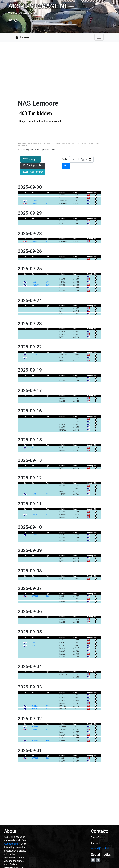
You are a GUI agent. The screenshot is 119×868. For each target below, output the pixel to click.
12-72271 (35, 201)
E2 (47, 535)
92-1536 (35, 709)
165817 (34, 643)
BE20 (48, 355)
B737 (48, 203)
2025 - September (33, 166)
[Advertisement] (59, 71)
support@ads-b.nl (100, 848)
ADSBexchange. (12, 844)
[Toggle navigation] (99, 37)
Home (22, 37)
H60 (47, 285)
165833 (34, 203)
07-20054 (35, 596)
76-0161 (35, 355)
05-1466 (35, 706)
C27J (48, 357)
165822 (34, 535)
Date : (66, 159)
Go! (66, 166)
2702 (34, 357)
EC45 (48, 201)
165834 (34, 282)
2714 (34, 645)
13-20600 (35, 285)
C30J (48, 706)
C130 (48, 709)
